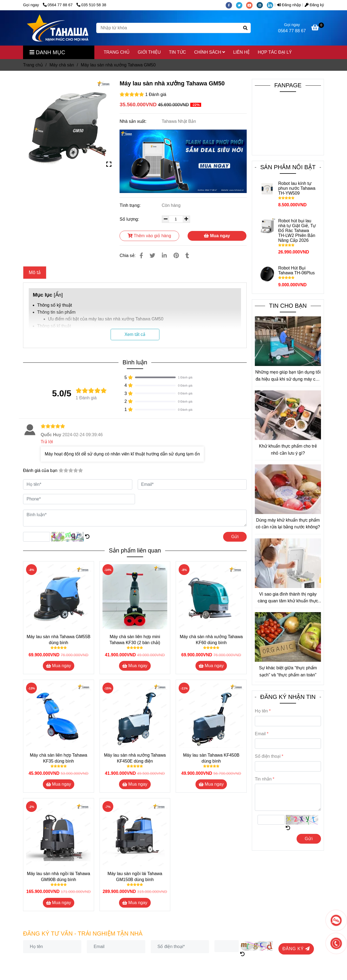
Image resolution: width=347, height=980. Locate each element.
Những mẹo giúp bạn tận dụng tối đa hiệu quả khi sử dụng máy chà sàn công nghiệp (288, 376)
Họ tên (261, 711)
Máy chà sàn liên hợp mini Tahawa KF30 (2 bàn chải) (135, 640)
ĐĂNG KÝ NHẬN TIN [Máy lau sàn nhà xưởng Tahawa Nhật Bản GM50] (288, 697)
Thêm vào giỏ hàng (149, 236)
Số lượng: (130, 219)
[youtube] (251, 5)
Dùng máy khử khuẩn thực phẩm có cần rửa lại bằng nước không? (288, 524)
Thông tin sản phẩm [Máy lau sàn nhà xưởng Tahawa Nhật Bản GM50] (56, 312)
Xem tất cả (135, 334)
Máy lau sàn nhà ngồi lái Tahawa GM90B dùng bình (58, 877)
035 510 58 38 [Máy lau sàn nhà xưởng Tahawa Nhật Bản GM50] (91, 5)
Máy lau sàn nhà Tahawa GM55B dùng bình (58, 640)
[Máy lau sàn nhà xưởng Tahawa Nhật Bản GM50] (318, 28)
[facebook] (231, 5)
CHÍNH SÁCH (210, 52)
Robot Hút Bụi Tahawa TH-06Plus (296, 270)
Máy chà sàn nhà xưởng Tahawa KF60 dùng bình (211, 640)
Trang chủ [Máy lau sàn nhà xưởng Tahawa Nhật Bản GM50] (33, 65)
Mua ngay (217, 236)
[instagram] (262, 5)
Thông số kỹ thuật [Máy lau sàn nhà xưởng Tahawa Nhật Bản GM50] (54, 305)
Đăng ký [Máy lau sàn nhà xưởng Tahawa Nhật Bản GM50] (314, 5)
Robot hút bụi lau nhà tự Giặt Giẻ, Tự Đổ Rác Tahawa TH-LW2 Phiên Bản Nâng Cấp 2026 (297, 231)
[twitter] (241, 5)
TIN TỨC (177, 52)
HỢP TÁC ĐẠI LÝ (275, 52)
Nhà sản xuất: (134, 121)
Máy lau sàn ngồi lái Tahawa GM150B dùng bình (135, 877)
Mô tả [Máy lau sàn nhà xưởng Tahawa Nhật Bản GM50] (35, 272)
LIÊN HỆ (241, 52)
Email (260, 734)
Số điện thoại (268, 756)
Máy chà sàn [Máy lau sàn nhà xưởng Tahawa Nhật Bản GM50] (62, 65)
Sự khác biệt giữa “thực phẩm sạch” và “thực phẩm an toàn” (288, 671)
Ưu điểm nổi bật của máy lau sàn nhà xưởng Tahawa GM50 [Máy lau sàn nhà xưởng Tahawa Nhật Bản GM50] (106, 319)
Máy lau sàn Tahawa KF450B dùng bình (211, 758)
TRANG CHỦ (117, 52)
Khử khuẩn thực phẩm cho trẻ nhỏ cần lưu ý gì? (288, 450)
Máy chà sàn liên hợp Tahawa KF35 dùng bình (59, 758)
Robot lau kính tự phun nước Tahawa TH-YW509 (297, 188)
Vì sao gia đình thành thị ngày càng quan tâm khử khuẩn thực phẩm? (288, 598)
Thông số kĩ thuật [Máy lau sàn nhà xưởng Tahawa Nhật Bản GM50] (54, 326)
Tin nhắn (263, 779)
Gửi (235, 537)
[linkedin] (271, 5)
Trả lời (47, 442)
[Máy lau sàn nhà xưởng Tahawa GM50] (58, 28)
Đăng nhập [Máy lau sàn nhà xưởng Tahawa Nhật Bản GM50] (289, 5)
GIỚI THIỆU (149, 52)
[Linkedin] (164, 256)
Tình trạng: (131, 205)
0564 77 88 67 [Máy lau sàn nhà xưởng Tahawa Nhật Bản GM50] (58, 5)
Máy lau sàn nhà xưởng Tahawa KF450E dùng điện (135, 758)
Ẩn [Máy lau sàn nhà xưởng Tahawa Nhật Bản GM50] (58, 295)
